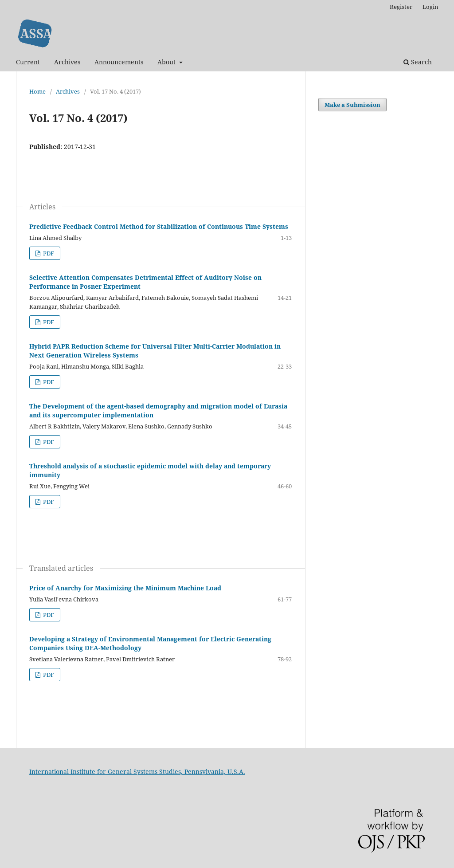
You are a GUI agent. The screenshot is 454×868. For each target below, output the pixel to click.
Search (418, 62)
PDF (48, 253)
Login (430, 7)
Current (28, 62)
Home (37, 91)
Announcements (119, 62)
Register (401, 7)
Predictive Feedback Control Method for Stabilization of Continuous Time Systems (159, 226)
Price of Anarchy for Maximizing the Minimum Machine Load (125, 588)
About (167, 62)
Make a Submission (352, 105)
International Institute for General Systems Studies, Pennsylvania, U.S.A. (137, 772)
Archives (67, 62)
